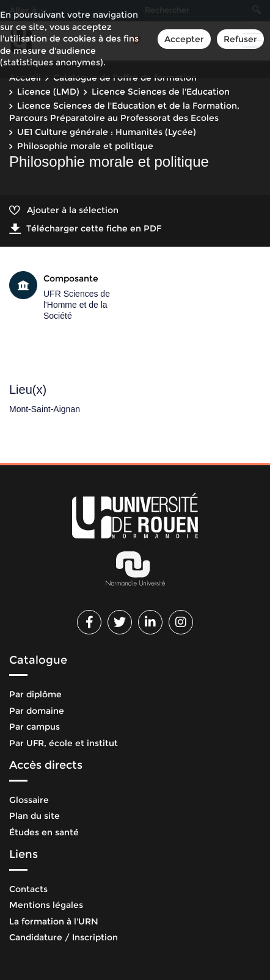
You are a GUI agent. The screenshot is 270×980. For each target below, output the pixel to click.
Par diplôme (35, 694)
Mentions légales (46, 905)
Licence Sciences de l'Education (161, 92)
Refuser (240, 39)
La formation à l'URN (54, 921)
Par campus (35, 727)
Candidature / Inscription (64, 937)
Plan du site (35, 816)
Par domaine (37, 711)
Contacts (28, 889)
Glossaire (29, 800)
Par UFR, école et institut (64, 743)
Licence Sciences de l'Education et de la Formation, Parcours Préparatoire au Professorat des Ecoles (124, 112)
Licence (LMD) (48, 92)
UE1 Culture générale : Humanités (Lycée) (107, 132)
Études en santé (44, 832)
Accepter (184, 39)
